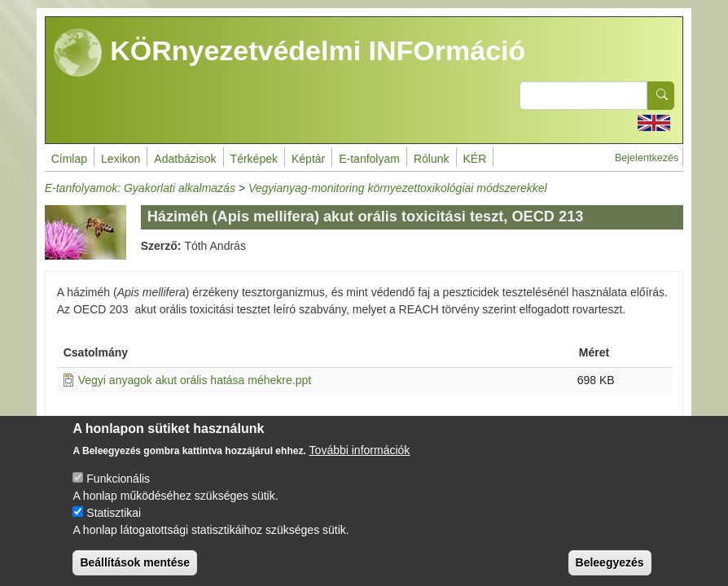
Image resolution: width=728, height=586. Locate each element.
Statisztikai (114, 526)
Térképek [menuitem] (254, 159)
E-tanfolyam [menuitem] (369, 159)
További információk (360, 463)
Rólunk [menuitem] (432, 159)
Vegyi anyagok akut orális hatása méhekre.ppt (195, 380)
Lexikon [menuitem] (121, 159)
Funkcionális (118, 492)
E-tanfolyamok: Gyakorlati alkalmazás (140, 188)
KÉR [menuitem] (475, 159)
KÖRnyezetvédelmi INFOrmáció (290, 53)
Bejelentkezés (647, 158)
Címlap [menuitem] (69, 159)
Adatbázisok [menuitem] (185, 159)
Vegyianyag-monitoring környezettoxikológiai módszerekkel (398, 188)
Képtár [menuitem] (308, 159)
